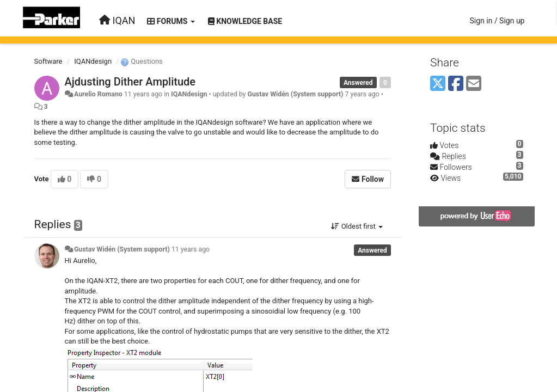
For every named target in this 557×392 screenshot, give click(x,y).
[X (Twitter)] (438, 84)
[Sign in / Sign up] (497, 21)
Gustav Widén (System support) (295, 94)
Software (48, 61)
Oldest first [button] (357, 226)
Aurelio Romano (98, 94)
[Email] (474, 84)
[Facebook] (456, 84)
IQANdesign (93, 61)
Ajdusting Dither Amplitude (130, 82)
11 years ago (191, 249)
